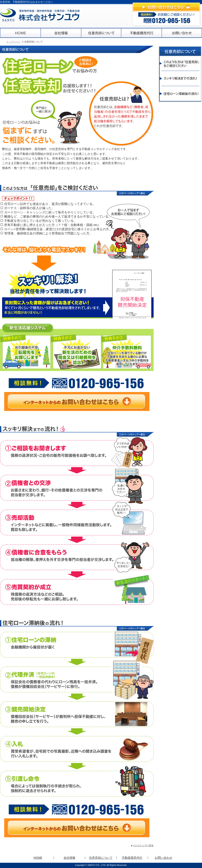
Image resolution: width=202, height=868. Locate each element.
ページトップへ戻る (143, 845)
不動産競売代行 (132, 858)
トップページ (13, 42)
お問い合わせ (163, 858)
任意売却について (101, 858)
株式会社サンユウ (40, 15)
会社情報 (69, 858)
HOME (38, 858)
